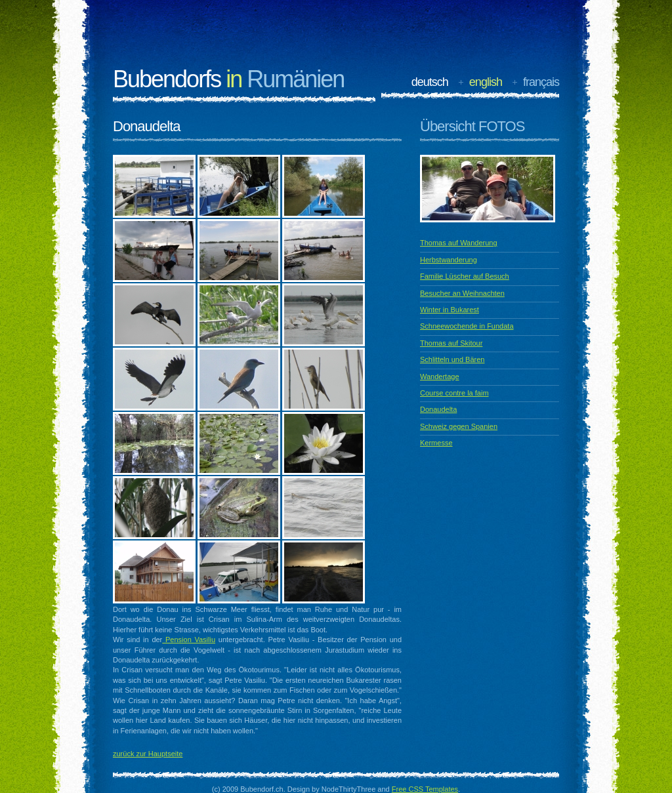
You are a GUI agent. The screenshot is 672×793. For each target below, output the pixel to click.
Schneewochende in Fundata (467, 326)
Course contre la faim (454, 393)
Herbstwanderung (449, 260)
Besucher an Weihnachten (462, 293)
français (541, 82)
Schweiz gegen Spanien (459, 426)
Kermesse (436, 443)
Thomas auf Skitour (451, 343)
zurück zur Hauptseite (148, 754)
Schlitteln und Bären (452, 359)
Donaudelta (438, 409)
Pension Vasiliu (189, 640)
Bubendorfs (228, 79)
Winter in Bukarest (450, 310)
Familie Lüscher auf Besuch (465, 276)
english (486, 82)
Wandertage (440, 376)
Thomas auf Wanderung (459, 243)
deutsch (430, 82)
